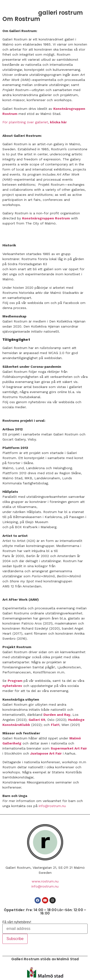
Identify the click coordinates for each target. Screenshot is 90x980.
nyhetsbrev (12, 686)
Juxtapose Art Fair (46, 753)
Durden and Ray (57, 715)
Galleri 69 (37, 720)
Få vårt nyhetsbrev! (17, 922)
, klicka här (58, 122)
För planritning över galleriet (25, 122)
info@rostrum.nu (52, 806)
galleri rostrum (60, 13)
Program (15, 681)
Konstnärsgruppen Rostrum (46, 218)
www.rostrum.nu (45, 881)
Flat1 (55, 725)
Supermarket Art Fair (69, 748)
